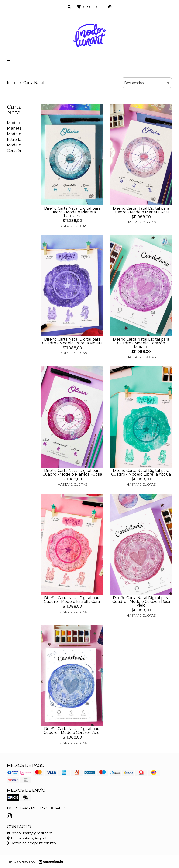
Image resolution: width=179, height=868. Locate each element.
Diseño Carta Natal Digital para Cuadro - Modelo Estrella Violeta (72, 341)
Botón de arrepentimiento (31, 843)
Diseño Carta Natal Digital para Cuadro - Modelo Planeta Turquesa (72, 212)
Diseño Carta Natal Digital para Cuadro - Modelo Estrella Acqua (141, 472)
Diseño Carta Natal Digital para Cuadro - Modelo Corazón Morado (141, 343)
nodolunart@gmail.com (30, 833)
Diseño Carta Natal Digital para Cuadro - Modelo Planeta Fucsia (72, 472)
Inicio (12, 83)
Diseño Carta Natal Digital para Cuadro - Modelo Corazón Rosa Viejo (141, 602)
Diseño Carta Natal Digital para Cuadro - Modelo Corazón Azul (72, 731)
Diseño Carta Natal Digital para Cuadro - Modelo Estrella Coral (72, 600)
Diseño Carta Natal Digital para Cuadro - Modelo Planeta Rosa (141, 210)
